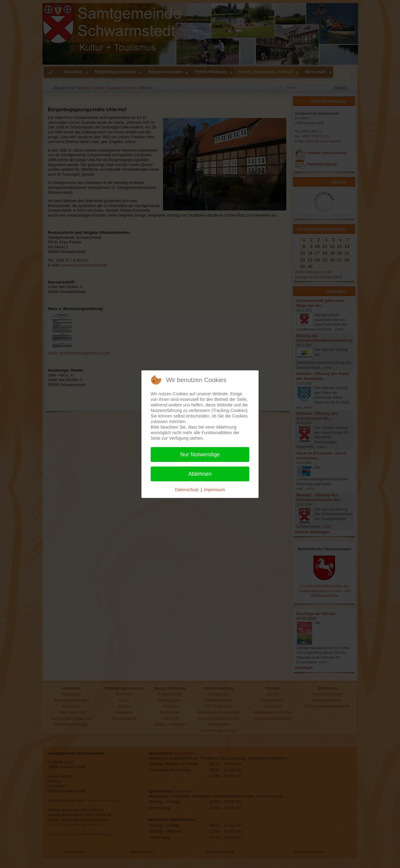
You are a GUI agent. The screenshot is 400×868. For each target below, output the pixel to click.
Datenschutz (187, 490)
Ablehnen (200, 474)
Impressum (214, 490)
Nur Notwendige (200, 454)
